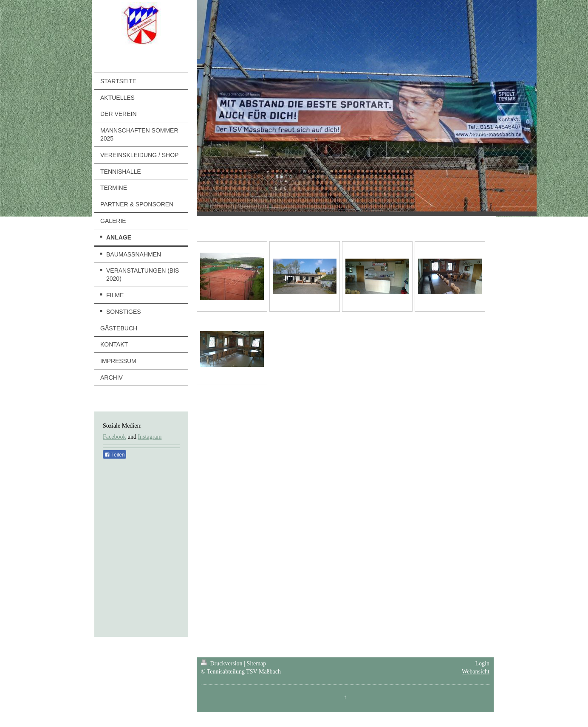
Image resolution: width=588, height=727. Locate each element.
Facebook (114, 437)
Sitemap (256, 664)
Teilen (114, 455)
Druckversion (222, 664)
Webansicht (476, 672)
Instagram (150, 437)
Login (482, 664)
